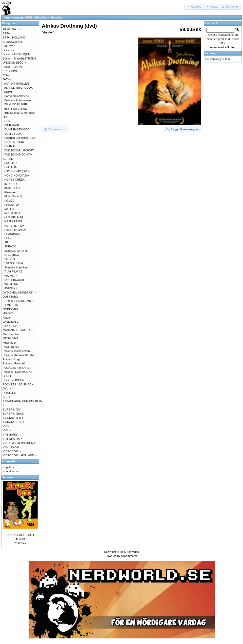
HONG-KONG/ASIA (17, 175)
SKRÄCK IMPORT (16, 251)
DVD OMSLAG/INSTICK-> (19, 292)
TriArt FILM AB (13, 271)
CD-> (6, 75)
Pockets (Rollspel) (14, 363)
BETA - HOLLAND (14, 37)
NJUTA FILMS (13, 221)
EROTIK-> (11, 163)
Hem (7, 17)
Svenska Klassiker (16, 267)
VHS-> (7, 430)
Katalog (18, 17)
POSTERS (9, 393)
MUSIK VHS (11, 338)
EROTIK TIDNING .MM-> (18, 301)
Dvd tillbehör (11, 297)
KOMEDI (10, 201)
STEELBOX (12, 255)
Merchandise (11, 334)
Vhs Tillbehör (11, 447)
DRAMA (9, 146)
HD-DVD (8, 313)
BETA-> (8, 33)
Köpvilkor (8, 467)
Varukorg (211, 53)
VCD (6, 426)
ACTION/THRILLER (17, 84)
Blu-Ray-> (9, 46)
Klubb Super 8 (13, 196)
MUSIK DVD (12, 213)
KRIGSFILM (12, 205)
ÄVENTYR (11, 288)
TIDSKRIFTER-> (13, 418)
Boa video (133, 552)
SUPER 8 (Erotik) (14, 414)
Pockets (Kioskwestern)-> (19, 355)
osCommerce (129, 556)
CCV (7, 121)
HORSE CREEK (14, 180)
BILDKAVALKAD (13, 42)
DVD (29, 17)
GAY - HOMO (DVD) (17, 171)
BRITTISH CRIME (16, 109)
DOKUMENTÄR (14, 142)
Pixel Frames (11, 347)
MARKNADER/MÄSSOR (18, 330)
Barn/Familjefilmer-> (17, 96)
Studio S (10, 259)
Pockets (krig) (11, 359)
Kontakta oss (11, 471)
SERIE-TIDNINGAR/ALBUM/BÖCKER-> (22, 401)
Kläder (7, 318)
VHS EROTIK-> (13, 439)
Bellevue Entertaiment (18, 100)
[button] (194, 7)
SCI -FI (9, 238)
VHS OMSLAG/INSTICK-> (19, 443)
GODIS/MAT (11, 309)
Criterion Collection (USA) (20, 138)
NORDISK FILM (14, 226)
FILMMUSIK (10, 305)
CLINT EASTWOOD (17, 129)
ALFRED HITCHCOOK (18, 88)
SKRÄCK (10, 246)
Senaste (7, 477)
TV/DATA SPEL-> (14, 422)
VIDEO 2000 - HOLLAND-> (20, 455)
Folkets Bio (11, 167)
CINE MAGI (12, 125)
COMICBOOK (13, 134)
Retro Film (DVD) (15, 230)
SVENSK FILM (14, 263)
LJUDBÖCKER (12, 326)
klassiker (56, 17)
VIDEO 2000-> (12, 451)
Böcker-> (8, 50)
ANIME (9, 92)
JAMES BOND (13, 188)
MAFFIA (9, 209)
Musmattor (9, 343)
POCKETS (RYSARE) (16, 368)
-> (7, 79)
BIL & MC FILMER (16, 104)
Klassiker (41, 17)
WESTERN (11, 284)
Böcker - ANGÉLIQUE (16, 54)
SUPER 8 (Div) (12, 409)
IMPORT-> (11, 184)
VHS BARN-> (11, 435)
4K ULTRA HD (12, 29)
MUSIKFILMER (14, 217)
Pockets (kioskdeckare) (17, 351)
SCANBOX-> (12, 234)
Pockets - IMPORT (14, 380)
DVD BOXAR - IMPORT (19, 150)
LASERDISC (11, 322)
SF (6, 242)
